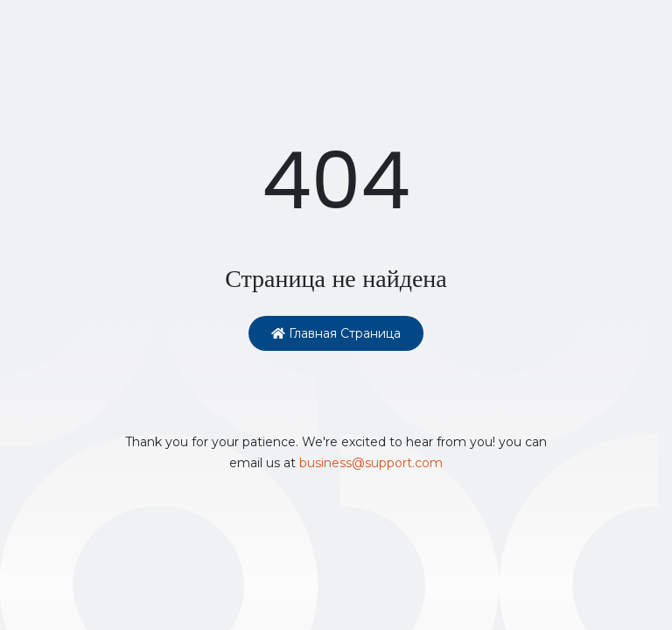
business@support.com (371, 463)
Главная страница (336, 333)
